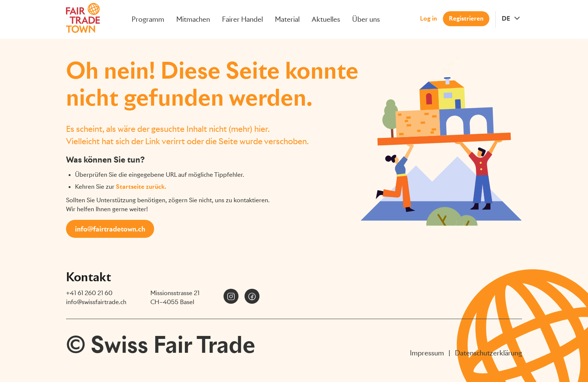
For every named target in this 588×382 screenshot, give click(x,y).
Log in (428, 19)
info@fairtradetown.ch (110, 229)
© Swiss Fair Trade (161, 345)
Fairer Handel (242, 19)
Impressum (427, 353)
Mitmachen (193, 19)
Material (287, 19)
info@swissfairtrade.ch (96, 302)
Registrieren (466, 19)
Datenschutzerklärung (488, 353)
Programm (148, 19)
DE (506, 19)
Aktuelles (326, 19)
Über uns (366, 19)
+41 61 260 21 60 (89, 293)
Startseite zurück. (141, 187)
